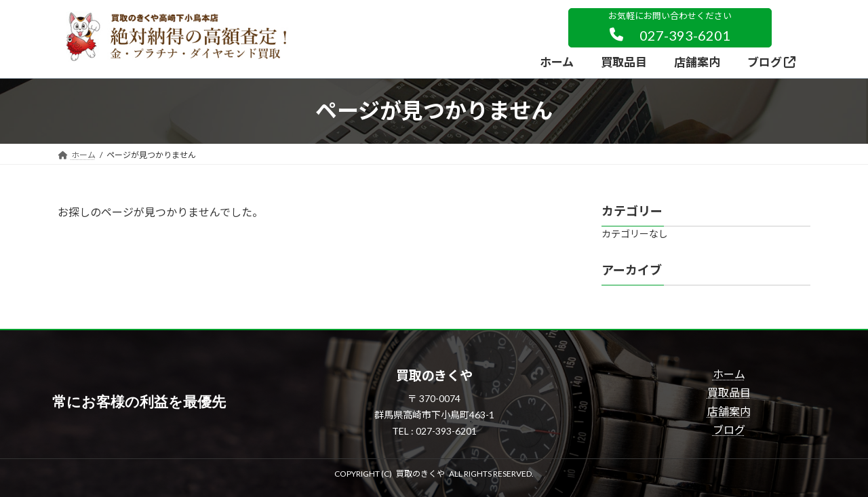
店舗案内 (729, 411)
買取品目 (729, 392)
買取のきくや (420, 474)
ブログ (729, 430)
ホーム (729, 374)
